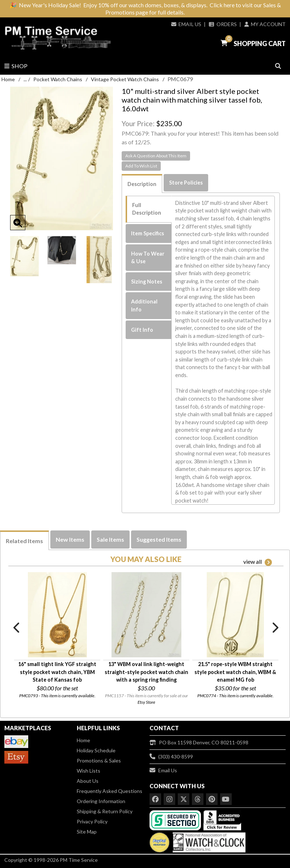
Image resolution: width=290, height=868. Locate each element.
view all (258, 562)
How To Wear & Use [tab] (148, 258)
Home (8, 79)
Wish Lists (89, 771)
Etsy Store (146, 702)
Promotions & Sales (99, 760)
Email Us (186, 24)
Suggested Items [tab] (159, 539)
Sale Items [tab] (110, 539)
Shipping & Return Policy (105, 811)
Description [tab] (142, 184)
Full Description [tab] (147, 209)
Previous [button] (17, 628)
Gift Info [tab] (142, 330)
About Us (88, 781)
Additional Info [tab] (144, 305)
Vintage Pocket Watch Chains (125, 79)
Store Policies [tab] (186, 183)
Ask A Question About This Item (156, 156)
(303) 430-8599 (171, 757)
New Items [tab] (70, 539)
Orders (223, 24)
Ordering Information (101, 801)
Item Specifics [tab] (148, 233)
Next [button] (275, 628)
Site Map (87, 832)
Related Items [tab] (24, 541)
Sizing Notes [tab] (147, 282)
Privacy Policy (92, 821)
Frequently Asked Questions (110, 791)
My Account (265, 24)
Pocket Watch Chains (58, 79)
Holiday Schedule (96, 750)
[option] (24, 256)
